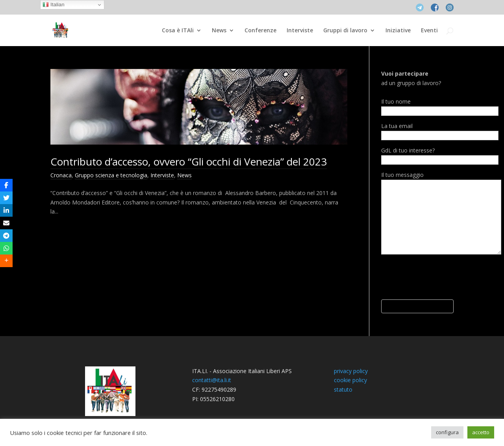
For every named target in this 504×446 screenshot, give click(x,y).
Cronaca (61, 175)
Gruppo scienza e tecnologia (111, 175)
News (219, 31)
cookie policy (350, 380)
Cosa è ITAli (178, 31)
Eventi (429, 31)
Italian (53, 5)
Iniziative (398, 31)
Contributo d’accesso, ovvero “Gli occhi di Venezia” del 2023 (189, 162)
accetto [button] (481, 432)
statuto (343, 389)
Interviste (300, 31)
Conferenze (260, 31)
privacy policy (351, 371)
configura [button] (447, 432)
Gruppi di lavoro (345, 31)
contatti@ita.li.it (212, 380)
